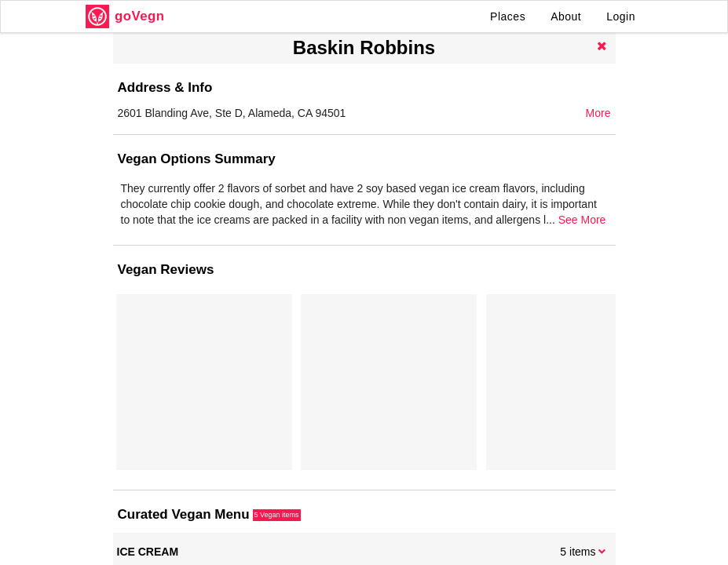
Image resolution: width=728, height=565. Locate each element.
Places (508, 16)
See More (582, 220)
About (566, 16)
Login (621, 16)
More (598, 113)
